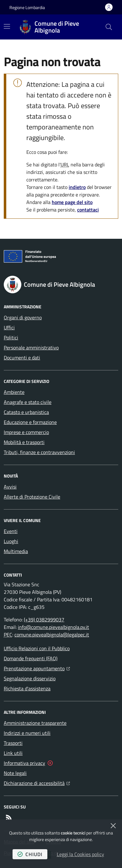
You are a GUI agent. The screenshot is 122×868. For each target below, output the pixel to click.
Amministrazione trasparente (35, 723)
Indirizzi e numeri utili (27, 733)
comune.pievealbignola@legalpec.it (52, 635)
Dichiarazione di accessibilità (37, 782)
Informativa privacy (24, 763)
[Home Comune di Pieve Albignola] (60, 27)
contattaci (88, 210)
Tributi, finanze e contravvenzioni (39, 452)
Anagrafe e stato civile (28, 402)
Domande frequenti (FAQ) (31, 658)
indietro (77, 187)
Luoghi (11, 541)
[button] (109, 27)
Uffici (9, 327)
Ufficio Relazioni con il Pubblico (37, 648)
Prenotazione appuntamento (37, 668)
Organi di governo (23, 317)
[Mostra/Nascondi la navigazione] (7, 26)
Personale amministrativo (31, 348)
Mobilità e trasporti (24, 442)
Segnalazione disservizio (30, 678)
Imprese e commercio (26, 432)
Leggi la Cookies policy (80, 854)
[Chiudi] (113, 826)
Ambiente (14, 392)
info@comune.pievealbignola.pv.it (53, 627)
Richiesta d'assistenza (27, 688)
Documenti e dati (22, 358)
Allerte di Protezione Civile (32, 497)
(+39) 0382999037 (44, 620)
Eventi (11, 531)
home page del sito (72, 202)
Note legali (15, 773)
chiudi (30, 854)
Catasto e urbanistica (26, 412)
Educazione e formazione (30, 422)
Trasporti (13, 743)
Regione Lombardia (27, 7)
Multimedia (16, 551)
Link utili (13, 753)
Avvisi (10, 487)
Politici (11, 337)
